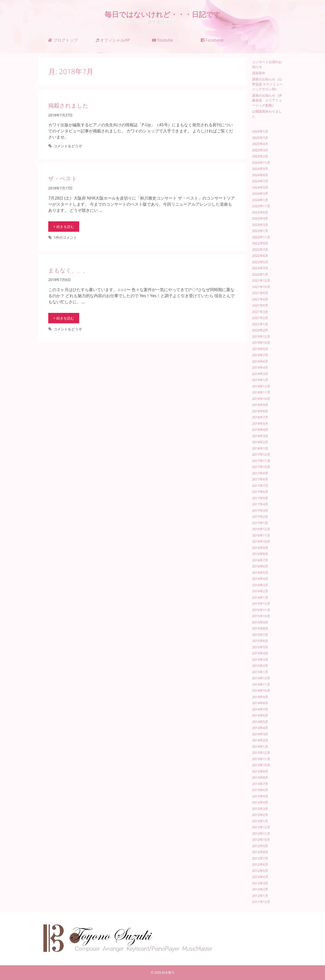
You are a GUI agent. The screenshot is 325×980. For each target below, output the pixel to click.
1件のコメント (65, 237)
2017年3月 (260, 510)
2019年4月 (260, 367)
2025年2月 (260, 156)
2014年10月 (261, 690)
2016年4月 (260, 579)
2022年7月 (260, 250)
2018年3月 (260, 436)
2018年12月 (261, 386)
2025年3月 (260, 150)
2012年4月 (260, 877)
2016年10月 (261, 541)
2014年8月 (260, 703)
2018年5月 (260, 423)
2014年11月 (261, 684)
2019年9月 (260, 349)
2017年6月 (260, 492)
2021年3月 (260, 312)
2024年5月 (260, 187)
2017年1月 (260, 523)
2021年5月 (260, 305)
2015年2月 (260, 666)
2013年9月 (260, 771)
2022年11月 (261, 237)
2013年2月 (260, 815)
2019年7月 (260, 355)
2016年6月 (260, 566)
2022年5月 (260, 262)
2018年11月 (261, 392)
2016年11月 (261, 535)
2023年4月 (260, 218)
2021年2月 (260, 318)
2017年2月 (260, 516)
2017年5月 (260, 498)
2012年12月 (261, 827)
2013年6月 (260, 790)
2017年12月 (261, 454)
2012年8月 (260, 852)
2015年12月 (261, 603)
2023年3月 (260, 225)
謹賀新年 (259, 73)
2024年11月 (261, 163)
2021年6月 (260, 299)
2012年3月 (260, 883)
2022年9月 (260, 243)
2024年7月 (260, 181)
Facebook (212, 40)
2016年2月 (260, 591)
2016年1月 (260, 597)
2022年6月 (260, 256)
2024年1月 (260, 200)
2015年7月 (260, 635)
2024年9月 (260, 169)
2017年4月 (260, 504)
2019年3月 (260, 374)
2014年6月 (260, 715)
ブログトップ (63, 40)
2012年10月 (261, 840)
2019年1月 (260, 380)
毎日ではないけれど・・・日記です (163, 14)
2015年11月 (261, 610)
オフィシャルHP (113, 40)
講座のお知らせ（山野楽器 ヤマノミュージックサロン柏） (267, 84)
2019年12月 (261, 336)
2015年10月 (261, 616)
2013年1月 (260, 821)
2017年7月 (260, 486)
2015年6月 (260, 641)
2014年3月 (260, 734)
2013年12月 (261, 753)
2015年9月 (260, 622)
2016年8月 (260, 554)
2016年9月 (260, 548)
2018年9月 (260, 405)
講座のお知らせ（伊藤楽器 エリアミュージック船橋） (267, 100)
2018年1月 (260, 448)
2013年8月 (260, 777)
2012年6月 (260, 864)
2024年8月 (260, 175)
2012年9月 (260, 846)
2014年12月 (261, 678)
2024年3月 (260, 193)
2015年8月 (260, 628)
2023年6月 (260, 212)
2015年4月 (260, 653)
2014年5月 (260, 722)
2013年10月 (261, 765)
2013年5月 (260, 796)
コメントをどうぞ (68, 146)
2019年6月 (260, 361)
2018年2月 (260, 442)
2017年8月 (260, 479)
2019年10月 (261, 343)
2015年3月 (260, 660)
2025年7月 (260, 138)
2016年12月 (261, 529)
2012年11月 (261, 833)
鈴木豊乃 (168, 973)
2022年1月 (260, 274)
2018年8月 (260, 411)
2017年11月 (261, 461)
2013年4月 (260, 802)
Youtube (163, 40)
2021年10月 (261, 287)
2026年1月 (260, 131)
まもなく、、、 (68, 270)
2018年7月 (260, 417)
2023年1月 (260, 231)
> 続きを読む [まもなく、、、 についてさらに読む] (64, 318)
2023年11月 (261, 206)
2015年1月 (260, 672)
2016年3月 (260, 585)
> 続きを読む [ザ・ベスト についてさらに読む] (64, 227)
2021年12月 (261, 280)
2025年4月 (260, 144)
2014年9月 (260, 697)
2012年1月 (260, 896)
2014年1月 (260, 746)
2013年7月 (260, 784)
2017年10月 (261, 467)
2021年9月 (260, 293)
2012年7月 (260, 858)
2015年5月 (260, 647)
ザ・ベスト (63, 178)
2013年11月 (261, 759)
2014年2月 (260, 740)
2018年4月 (260, 430)
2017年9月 (260, 473)
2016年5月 (260, 573)
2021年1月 (260, 324)
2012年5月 (260, 871)
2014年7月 (260, 709)
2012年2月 (260, 889)
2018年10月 (261, 399)
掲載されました (68, 105)
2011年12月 (261, 902)
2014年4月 (260, 728)
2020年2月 (260, 330)
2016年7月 (260, 560)
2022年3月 (260, 268)
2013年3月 (260, 809)
